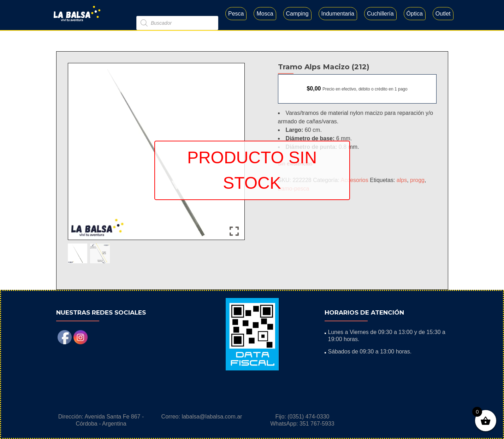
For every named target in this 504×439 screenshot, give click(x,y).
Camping (297, 14)
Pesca (236, 14)
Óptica (415, 14)
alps (402, 180)
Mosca (265, 14)
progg (417, 180)
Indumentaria (338, 14)
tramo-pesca (294, 189)
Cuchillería (380, 14)
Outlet (443, 14)
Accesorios (355, 180)
